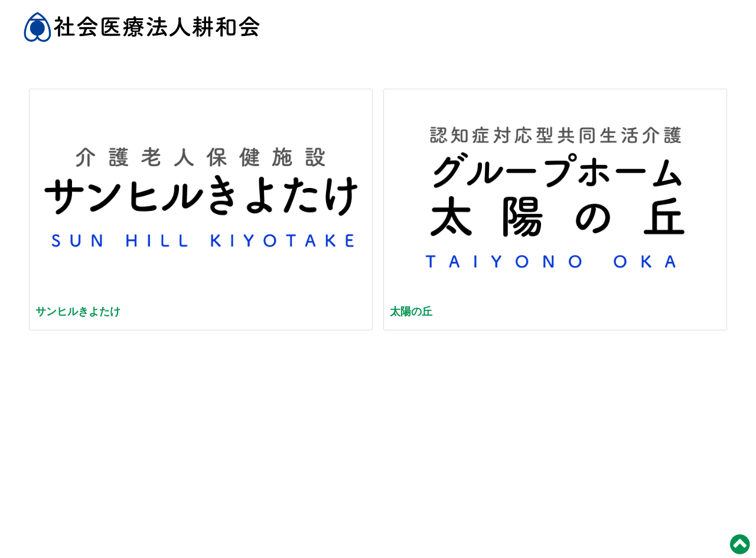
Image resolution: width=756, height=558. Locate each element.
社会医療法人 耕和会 (142, 33)
